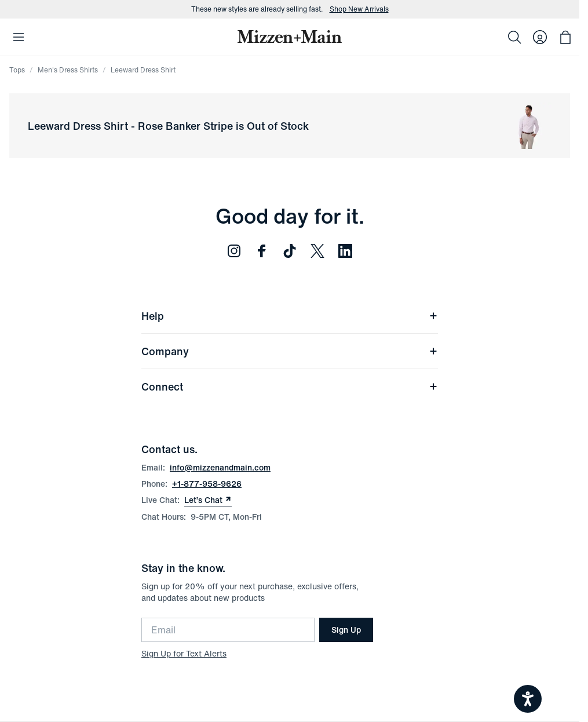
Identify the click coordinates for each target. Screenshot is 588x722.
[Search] (514, 37)
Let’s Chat (208, 500)
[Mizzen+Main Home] (290, 37)
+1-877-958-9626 (207, 484)
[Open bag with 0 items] (565, 37)
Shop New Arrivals (359, 9)
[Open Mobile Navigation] (19, 37)
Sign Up (346, 630)
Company (290, 351)
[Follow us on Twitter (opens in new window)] (317, 251)
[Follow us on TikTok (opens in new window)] (290, 251)
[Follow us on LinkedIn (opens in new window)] (345, 251)
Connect (290, 386)
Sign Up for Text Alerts (184, 653)
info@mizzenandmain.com (220, 467)
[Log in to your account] (540, 37)
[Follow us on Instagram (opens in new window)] (234, 251)
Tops (17, 70)
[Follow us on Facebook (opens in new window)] (262, 251)
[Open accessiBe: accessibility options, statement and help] (528, 699)
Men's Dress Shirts (68, 70)
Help (290, 316)
